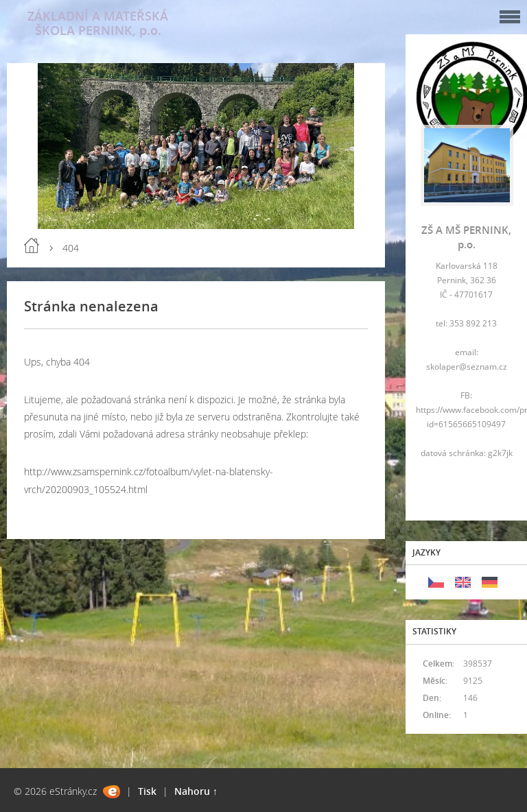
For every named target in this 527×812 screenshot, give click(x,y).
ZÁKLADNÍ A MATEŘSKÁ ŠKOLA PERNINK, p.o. (98, 23)
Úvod (32, 246)
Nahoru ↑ (196, 791)
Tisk (147, 791)
